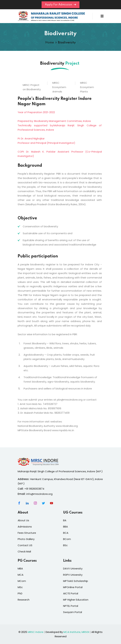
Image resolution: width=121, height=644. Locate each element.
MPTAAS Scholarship (76, 581)
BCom (67, 539)
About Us (23, 520)
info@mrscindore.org (39, 494)
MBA (20, 568)
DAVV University (73, 568)
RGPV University (73, 575)
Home (50, 43)
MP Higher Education (76, 600)
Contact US (25, 545)
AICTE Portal (71, 593)
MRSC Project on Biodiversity (32, 87)
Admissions (25, 527)
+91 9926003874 (34, 489)
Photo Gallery (26, 539)
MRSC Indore (36, 632)
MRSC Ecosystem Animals (59, 87)
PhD (20, 593)
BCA (66, 533)
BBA (65, 527)
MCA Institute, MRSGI (76, 632)
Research (24, 600)
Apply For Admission (60, 5)
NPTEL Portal (71, 606)
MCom (22, 581)
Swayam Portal (73, 612)
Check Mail (24, 551)
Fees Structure (27, 533)
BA (65, 520)
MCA (21, 575)
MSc (20, 587)
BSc (65, 545)
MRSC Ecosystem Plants (87, 87)
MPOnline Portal (73, 587)
